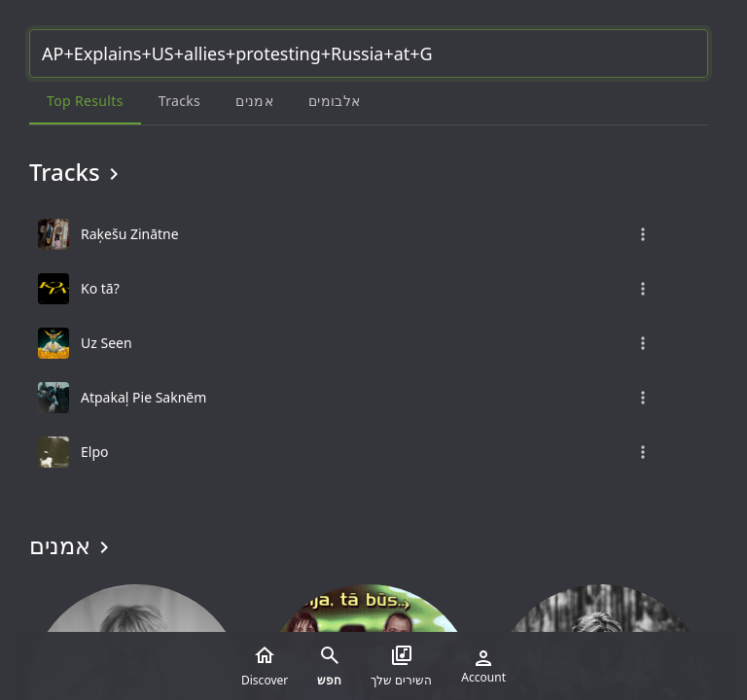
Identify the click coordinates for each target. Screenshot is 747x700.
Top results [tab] (85, 101)
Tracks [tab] (179, 101)
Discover (265, 666)
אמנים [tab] (254, 101)
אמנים (72, 545)
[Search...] (369, 53)
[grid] (369, 343)
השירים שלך (401, 666)
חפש (329, 666)
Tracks (77, 172)
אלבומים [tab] (334, 101)
